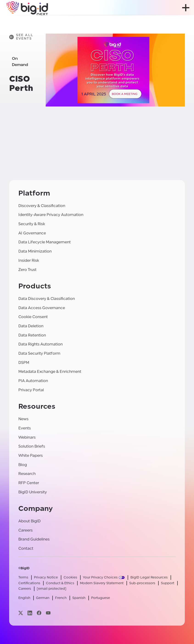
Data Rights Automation (41, 344)
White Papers (31, 456)
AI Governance (32, 233)
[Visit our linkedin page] (30, 613)
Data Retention (32, 335)
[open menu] (186, 8)
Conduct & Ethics (60, 583)
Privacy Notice (46, 577)
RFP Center (29, 483)
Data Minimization (35, 251)
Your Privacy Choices (100, 577)
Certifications (29, 583)
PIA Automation (33, 381)
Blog (23, 465)
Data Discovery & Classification (47, 299)
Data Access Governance (42, 308)
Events (25, 428)
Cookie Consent (33, 317)
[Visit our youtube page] (48, 613)
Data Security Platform (39, 353)
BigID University (33, 492)
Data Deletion (31, 326)
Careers (25, 530)
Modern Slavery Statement (102, 583)
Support (168, 583)
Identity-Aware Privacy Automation (51, 215)
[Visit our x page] (21, 613)
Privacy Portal (31, 390)
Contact (26, 548)
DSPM (24, 363)
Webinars (27, 437)
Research (27, 474)
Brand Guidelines (34, 539)
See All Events (21, 37)
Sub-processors (142, 583)
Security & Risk (32, 224)
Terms (23, 577)
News (23, 419)
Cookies (70, 577)
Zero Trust (27, 270)
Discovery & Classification (42, 206)
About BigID (30, 521)
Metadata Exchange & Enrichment (50, 372)
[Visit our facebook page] (39, 613)
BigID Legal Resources (149, 577)
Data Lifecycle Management (45, 242)
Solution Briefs (32, 446)
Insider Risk (29, 260)
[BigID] (28, 8)
